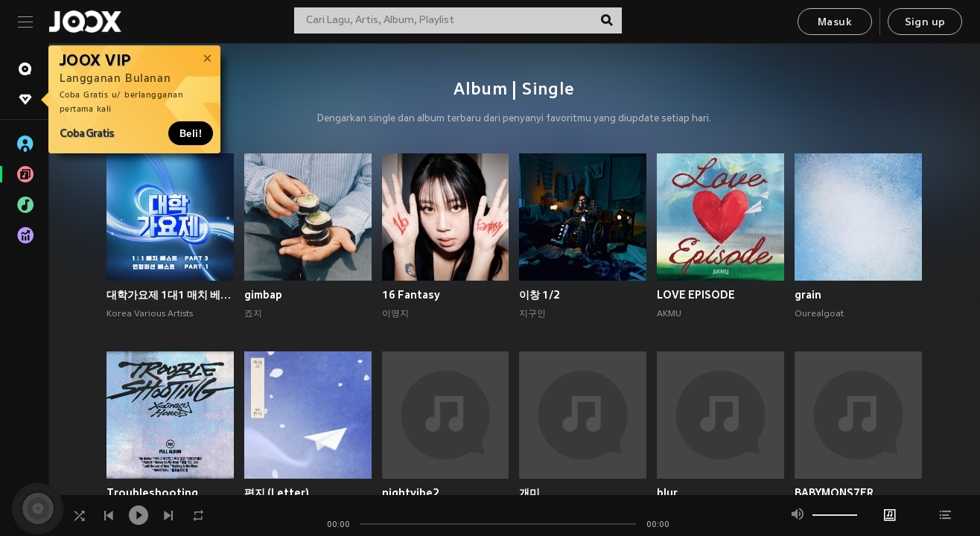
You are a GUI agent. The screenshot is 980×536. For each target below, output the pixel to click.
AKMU (669, 314)
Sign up (925, 23)
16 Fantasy (411, 295)
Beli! (191, 133)
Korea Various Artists (150, 314)
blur (667, 493)
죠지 (253, 314)
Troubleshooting (152, 493)
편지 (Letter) (277, 493)
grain (808, 295)
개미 (529, 493)
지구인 (532, 314)
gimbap (263, 295)
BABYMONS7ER (834, 493)
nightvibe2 (411, 493)
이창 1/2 (540, 295)
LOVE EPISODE (696, 295)
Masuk (835, 23)
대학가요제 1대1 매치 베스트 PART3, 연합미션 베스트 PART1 (170, 295)
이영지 (395, 314)
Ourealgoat (819, 314)
